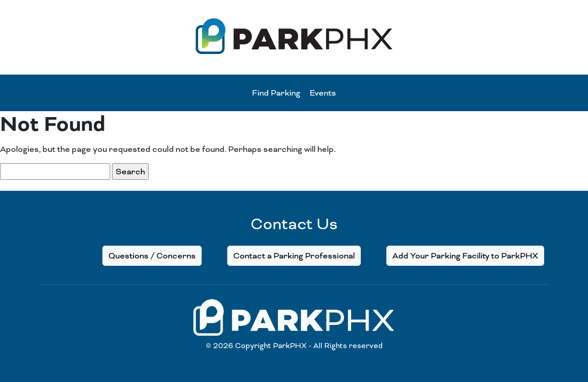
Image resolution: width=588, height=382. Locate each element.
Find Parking (276, 93)
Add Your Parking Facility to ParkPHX (465, 256)
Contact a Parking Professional (294, 256)
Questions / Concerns (152, 256)
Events (323, 93)
